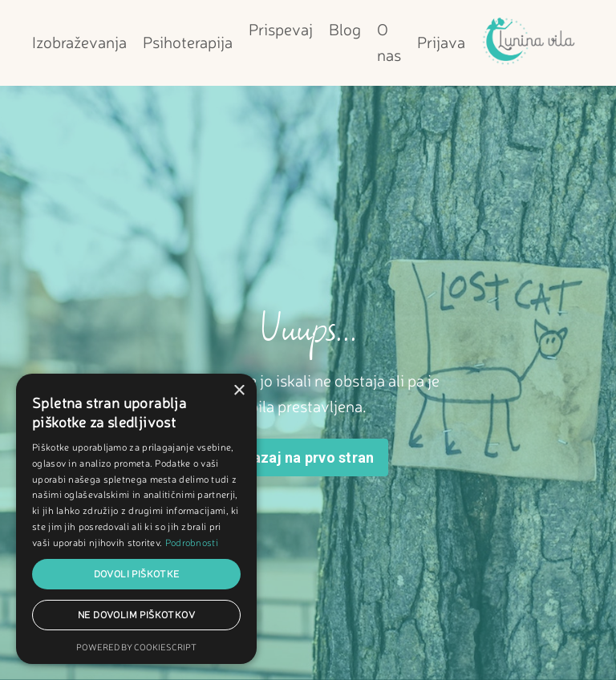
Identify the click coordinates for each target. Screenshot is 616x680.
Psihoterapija (188, 42)
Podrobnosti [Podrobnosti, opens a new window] (192, 542)
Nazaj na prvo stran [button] (308, 457)
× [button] (239, 391)
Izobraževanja (79, 42)
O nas (389, 42)
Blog (345, 29)
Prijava (441, 42)
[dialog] (136, 519)
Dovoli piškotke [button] (137, 574)
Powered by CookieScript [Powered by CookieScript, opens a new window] (136, 647)
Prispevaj (281, 29)
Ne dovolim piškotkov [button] (136, 615)
